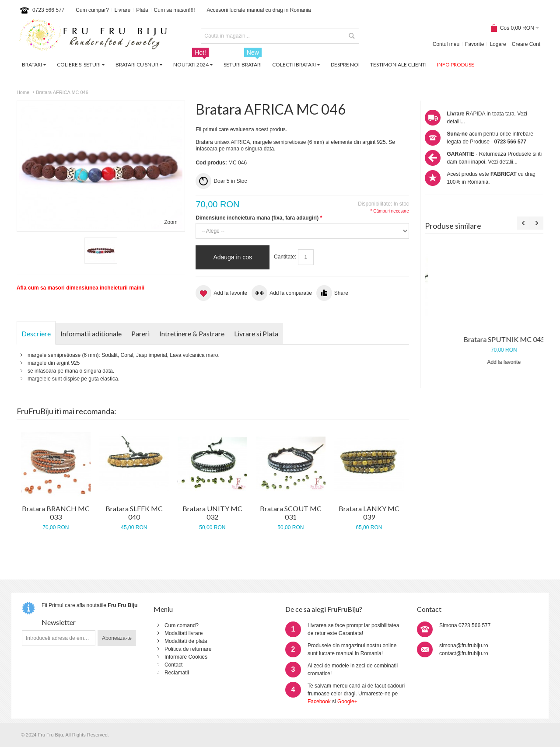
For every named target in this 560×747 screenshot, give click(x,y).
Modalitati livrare (184, 633)
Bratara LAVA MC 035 (484, 339)
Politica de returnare (188, 649)
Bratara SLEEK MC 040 (134, 513)
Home (23, 92)
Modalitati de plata (186, 641)
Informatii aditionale (91, 333)
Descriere (36, 333)
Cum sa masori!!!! (175, 10)
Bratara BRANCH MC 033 (56, 513)
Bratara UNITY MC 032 (212, 513)
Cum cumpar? (92, 10)
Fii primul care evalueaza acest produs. (241, 129)
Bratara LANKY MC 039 (369, 513)
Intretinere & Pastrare (192, 333)
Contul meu (446, 44)
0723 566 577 (48, 10)
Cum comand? (182, 625)
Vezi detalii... (503, 162)
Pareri (140, 333)
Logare (498, 44)
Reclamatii (177, 673)
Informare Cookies (186, 657)
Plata (142, 10)
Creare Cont (526, 44)
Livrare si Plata (256, 333)
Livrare (123, 10)
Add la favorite (484, 362)
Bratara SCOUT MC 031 (291, 513)
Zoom (171, 222)
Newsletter (59, 622)
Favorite (474, 44)
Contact (173, 665)
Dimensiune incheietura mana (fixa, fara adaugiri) (259, 218)
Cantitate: (285, 257)
